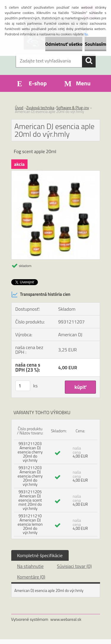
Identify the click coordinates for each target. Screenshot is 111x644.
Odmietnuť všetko (64, 44)
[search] (89, 61)
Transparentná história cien (41, 294)
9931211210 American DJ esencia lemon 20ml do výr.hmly (30, 524)
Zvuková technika (40, 108)
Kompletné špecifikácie (40, 555)
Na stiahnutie (30, 566)
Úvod (19, 108)
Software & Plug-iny (73, 108)
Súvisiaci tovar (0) (74, 566)
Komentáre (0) (31, 577)
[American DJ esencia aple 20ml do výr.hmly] (56, 173)
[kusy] (23, 386)
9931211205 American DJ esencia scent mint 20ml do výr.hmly (30, 500)
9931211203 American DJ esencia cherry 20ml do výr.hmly (30, 452)
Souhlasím (95, 44)
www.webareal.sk (66, 619)
